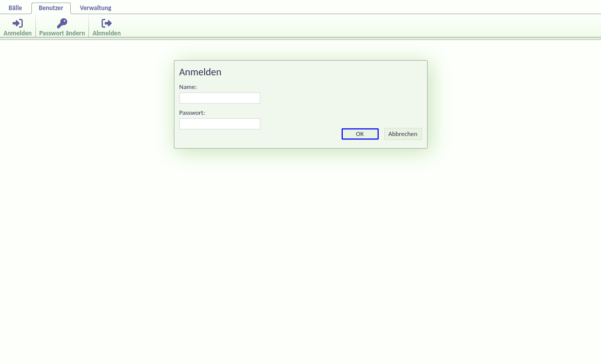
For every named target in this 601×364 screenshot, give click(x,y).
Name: (188, 87)
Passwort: (192, 112)
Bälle (15, 8)
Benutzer (51, 8)
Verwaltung (96, 8)
